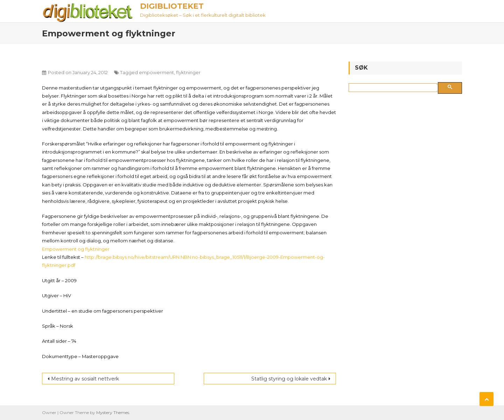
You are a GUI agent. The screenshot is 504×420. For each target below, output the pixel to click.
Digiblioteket (172, 6)
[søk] (394, 88)
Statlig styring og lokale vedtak (289, 379)
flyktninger (188, 72)
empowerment (156, 72)
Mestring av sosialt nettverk (85, 379)
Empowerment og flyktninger (76, 249)
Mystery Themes (113, 412)
